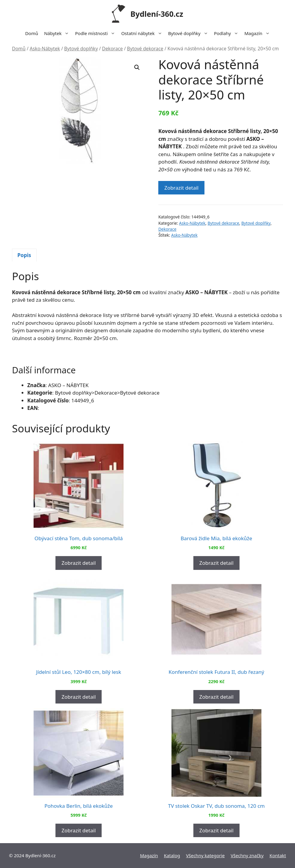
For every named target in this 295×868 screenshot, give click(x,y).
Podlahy (228, 33)
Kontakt (278, 855)
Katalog (172, 855)
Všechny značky (247, 855)
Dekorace (112, 49)
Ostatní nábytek (143, 33)
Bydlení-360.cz (157, 14)
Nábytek (58, 33)
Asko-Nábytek (45, 49)
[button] (137, 67)
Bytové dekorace (145, 49)
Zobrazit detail (181, 188)
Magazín (259, 33)
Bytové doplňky (190, 33)
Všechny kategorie (206, 855)
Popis (24, 255)
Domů (32, 33)
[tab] (24, 255)
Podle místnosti (97, 33)
